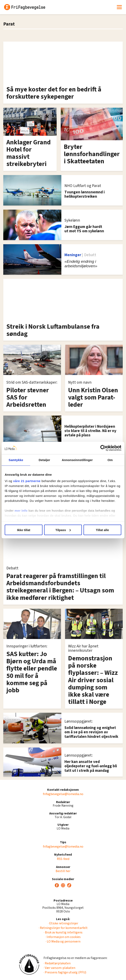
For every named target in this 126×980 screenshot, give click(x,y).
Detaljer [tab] (44, 460)
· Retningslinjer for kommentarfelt (63, 928)
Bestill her (63, 871)
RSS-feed (63, 859)
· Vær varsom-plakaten (59, 968)
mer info (21, 511)
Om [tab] (110, 460)
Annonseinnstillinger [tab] (77, 460)
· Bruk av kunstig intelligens (63, 932)
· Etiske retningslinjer (63, 923)
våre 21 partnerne (27, 481)
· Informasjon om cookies (63, 937)
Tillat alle (102, 530)
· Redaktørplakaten (57, 963)
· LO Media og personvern (63, 941)
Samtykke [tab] (16, 460)
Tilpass (63, 530)
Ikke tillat (24, 530)
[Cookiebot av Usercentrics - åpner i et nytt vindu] (103, 448)
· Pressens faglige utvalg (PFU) (65, 972)
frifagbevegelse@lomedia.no (63, 794)
